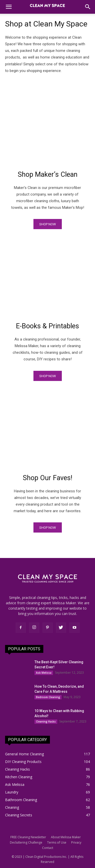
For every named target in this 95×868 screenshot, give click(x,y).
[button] (9, 7)
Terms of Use (57, 842)
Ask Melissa (44, 673)
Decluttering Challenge (26, 842)
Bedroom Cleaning (48, 697)
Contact (48, 848)
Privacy (76, 842)
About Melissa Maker (66, 837)
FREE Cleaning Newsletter (28, 837)
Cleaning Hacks (46, 722)
